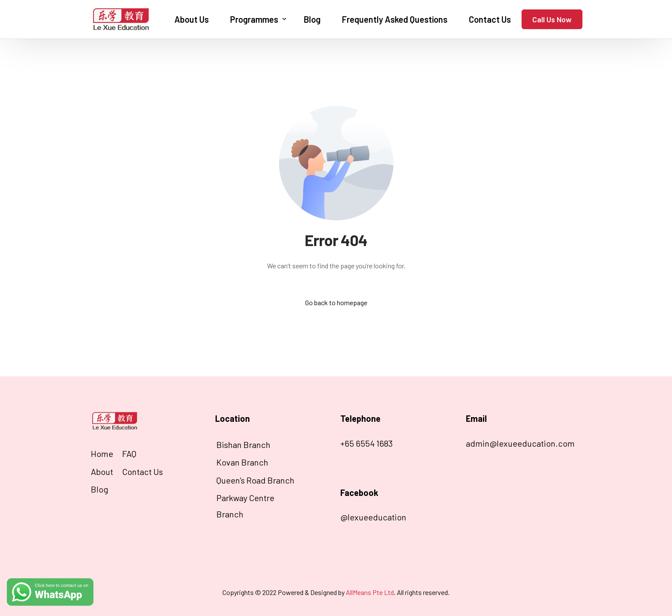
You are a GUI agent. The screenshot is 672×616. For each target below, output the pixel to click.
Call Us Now (552, 19)
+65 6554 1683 (366, 443)
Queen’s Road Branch (255, 480)
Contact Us (142, 472)
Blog (100, 489)
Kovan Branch (242, 462)
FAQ (129, 454)
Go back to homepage (336, 302)
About (102, 472)
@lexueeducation (373, 517)
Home (102, 454)
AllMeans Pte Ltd (370, 592)
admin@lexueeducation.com (520, 443)
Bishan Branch (243, 445)
